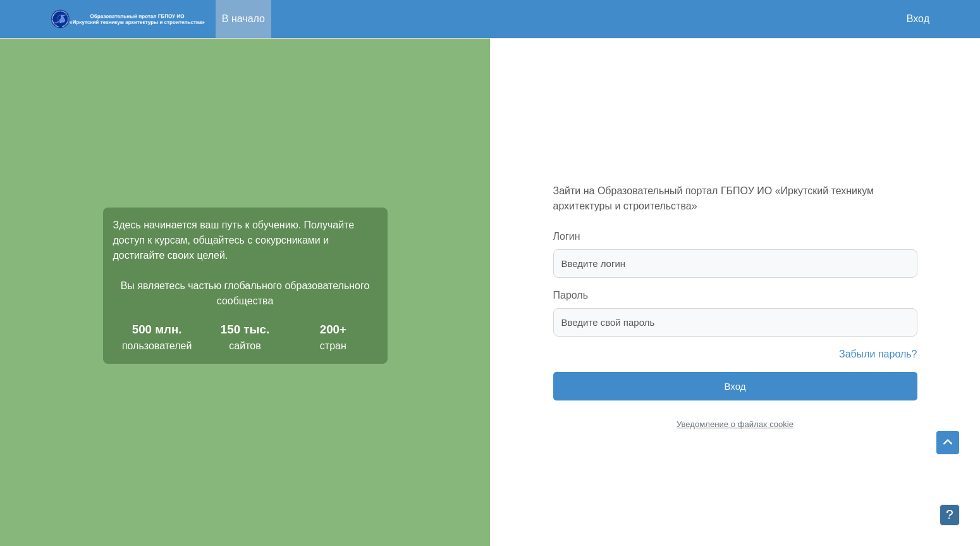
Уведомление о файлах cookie (735, 424)
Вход (918, 19)
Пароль (571, 295)
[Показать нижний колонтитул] (950, 515)
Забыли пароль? (878, 354)
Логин (567, 236)
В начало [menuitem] (243, 19)
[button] (948, 443)
